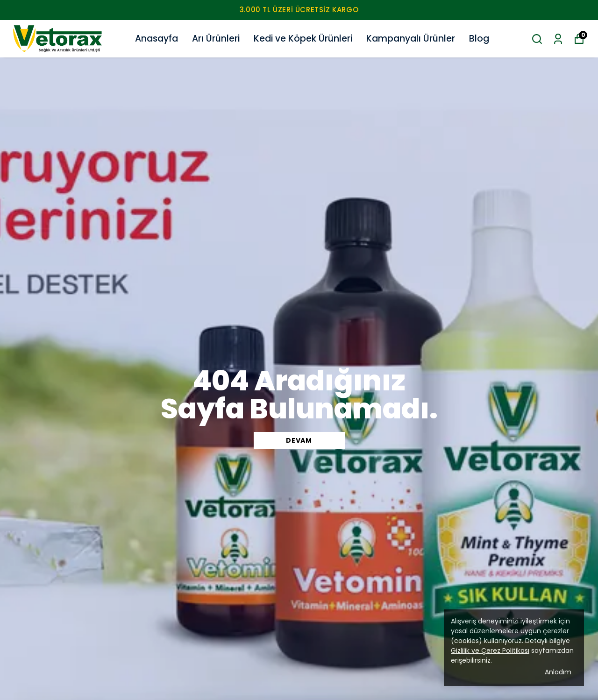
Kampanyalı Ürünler (411, 39)
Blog (479, 39)
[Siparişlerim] (558, 39)
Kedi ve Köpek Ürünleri (303, 39)
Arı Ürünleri (216, 39)
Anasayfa (157, 39)
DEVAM (299, 440)
